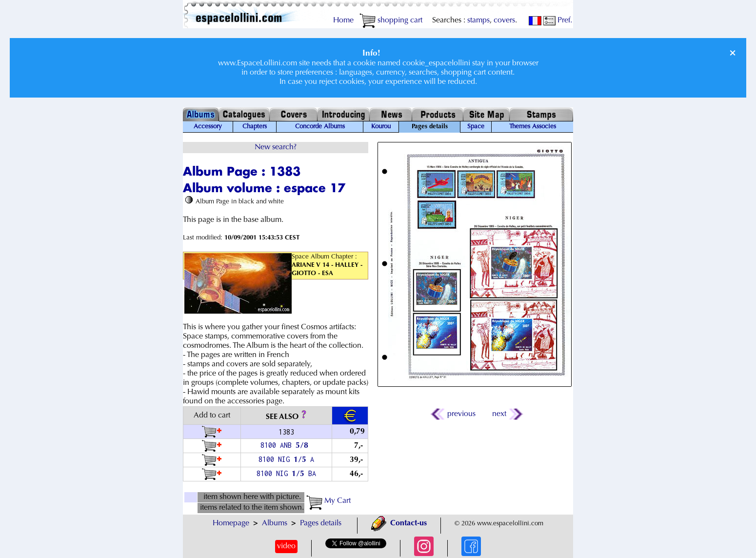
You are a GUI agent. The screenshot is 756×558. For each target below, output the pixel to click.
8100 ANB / (286, 445)
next (507, 414)
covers (504, 20)
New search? (276, 147)
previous (454, 414)
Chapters (255, 127)
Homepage (231, 523)
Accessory (208, 127)
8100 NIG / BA (286, 473)
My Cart (328, 501)
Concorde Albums (320, 127)
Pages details (321, 523)
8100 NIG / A (286, 459)
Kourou (381, 127)
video (286, 546)
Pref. (558, 20)
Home (343, 20)
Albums (275, 523)
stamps (478, 20)
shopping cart (391, 20)
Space (476, 127)
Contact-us (399, 523)
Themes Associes (533, 127)
